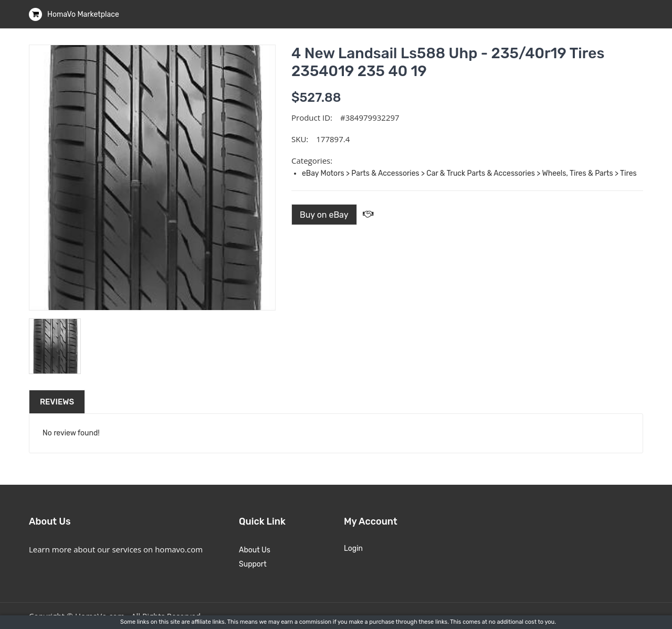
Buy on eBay (324, 215)
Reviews (57, 402)
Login (353, 548)
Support (253, 564)
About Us (255, 550)
